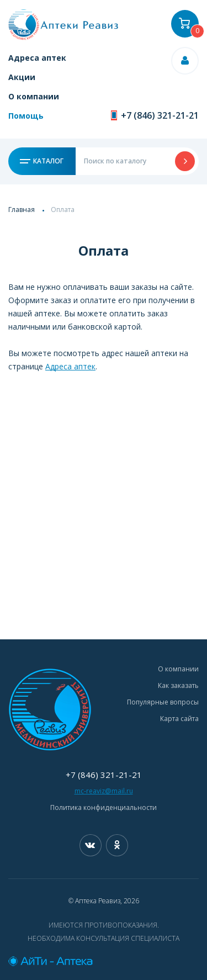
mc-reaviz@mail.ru (104, 791)
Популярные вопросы (163, 702)
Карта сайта (179, 719)
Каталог (42, 161)
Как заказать (178, 685)
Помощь (26, 116)
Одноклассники (117, 845)
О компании (34, 96)
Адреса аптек (37, 58)
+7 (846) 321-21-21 (160, 115)
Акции (22, 77)
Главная (22, 210)
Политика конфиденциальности (104, 807)
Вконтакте (91, 845)
